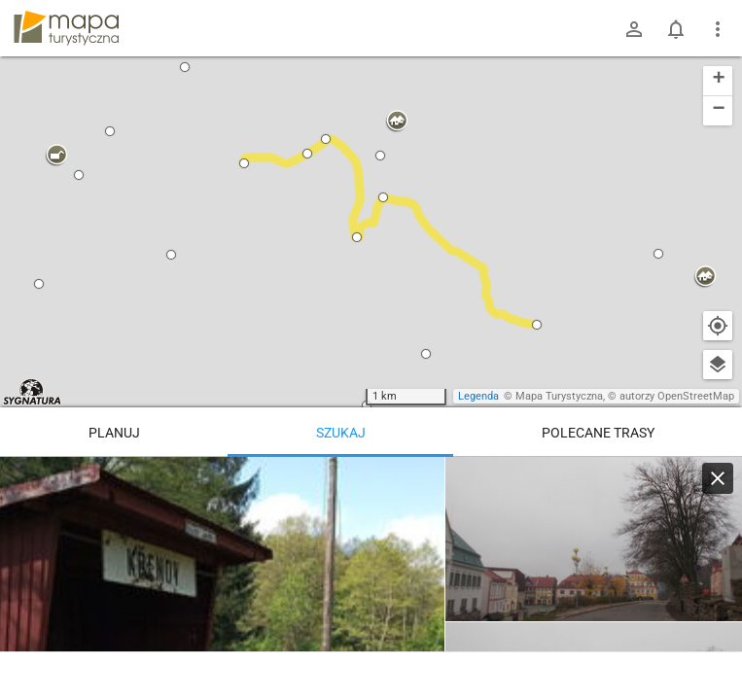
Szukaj (341, 433)
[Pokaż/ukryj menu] (718, 29)
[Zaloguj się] (634, 29)
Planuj (114, 433)
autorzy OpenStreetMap (677, 396)
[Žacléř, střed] (594, 540)
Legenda (478, 396)
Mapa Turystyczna (559, 396)
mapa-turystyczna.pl (66, 28)
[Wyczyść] (718, 478)
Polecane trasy (598, 433)
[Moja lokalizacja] (718, 326)
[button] (56, 156)
